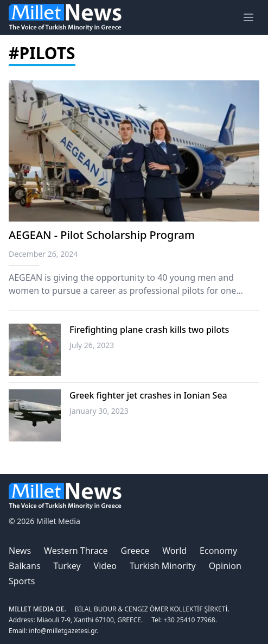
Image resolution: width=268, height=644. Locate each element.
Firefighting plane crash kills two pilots (149, 330)
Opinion (225, 566)
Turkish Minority (163, 566)
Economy (218, 551)
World (174, 551)
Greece (135, 551)
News (20, 551)
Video (105, 566)
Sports (22, 581)
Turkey (67, 566)
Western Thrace (76, 551)
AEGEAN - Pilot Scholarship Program (102, 235)
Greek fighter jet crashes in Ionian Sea (148, 395)
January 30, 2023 (99, 411)
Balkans (25, 566)
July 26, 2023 (92, 345)
